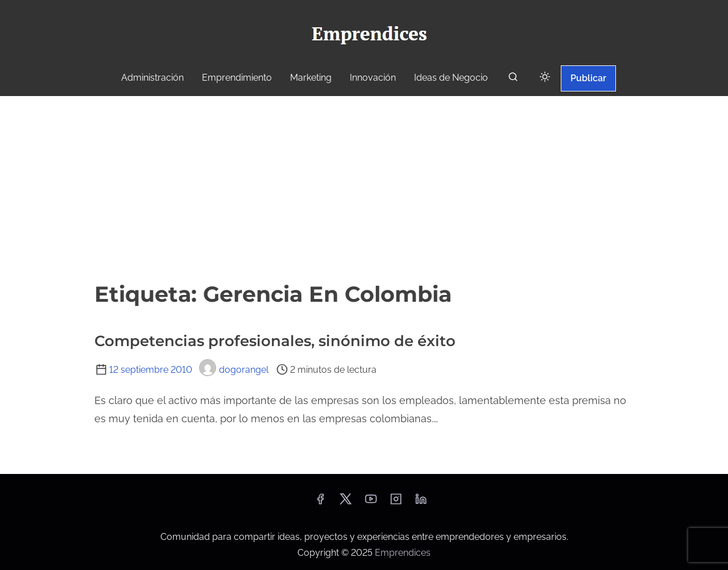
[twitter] (346, 503)
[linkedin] (421, 503)
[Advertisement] (364, 187)
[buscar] (513, 79)
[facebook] (320, 503)
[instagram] (396, 503)
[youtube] (371, 503)
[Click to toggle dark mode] (545, 78)
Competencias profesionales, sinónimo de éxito (275, 341)
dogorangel (234, 370)
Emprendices (403, 553)
